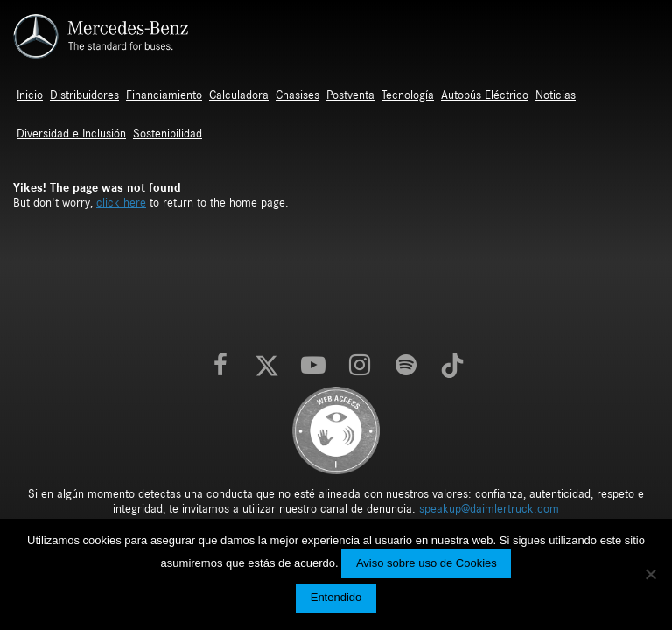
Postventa (350, 95)
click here (121, 203)
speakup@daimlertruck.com (489, 509)
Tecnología (408, 95)
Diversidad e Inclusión (71, 134)
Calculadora (239, 95)
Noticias (556, 95)
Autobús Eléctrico (485, 95)
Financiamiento (164, 95)
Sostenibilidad (168, 134)
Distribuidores (84, 95)
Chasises (297, 95)
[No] (650, 574)
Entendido (336, 597)
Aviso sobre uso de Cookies (427, 563)
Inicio (30, 95)
